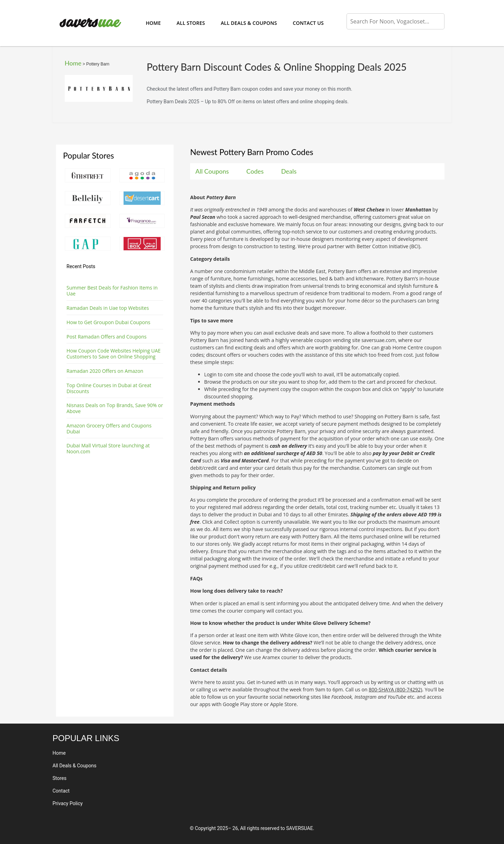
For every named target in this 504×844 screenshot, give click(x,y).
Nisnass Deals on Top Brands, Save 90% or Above (115, 408)
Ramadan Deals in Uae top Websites (108, 308)
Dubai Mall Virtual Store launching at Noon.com (108, 448)
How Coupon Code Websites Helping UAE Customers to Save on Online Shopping (114, 354)
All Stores (191, 23)
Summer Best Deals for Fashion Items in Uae (112, 291)
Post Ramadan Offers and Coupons (107, 337)
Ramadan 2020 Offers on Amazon (105, 371)
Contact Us (308, 23)
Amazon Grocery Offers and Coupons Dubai (109, 428)
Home (153, 23)
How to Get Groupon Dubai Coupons (108, 322)
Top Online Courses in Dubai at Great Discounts (109, 388)
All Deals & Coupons (249, 23)
